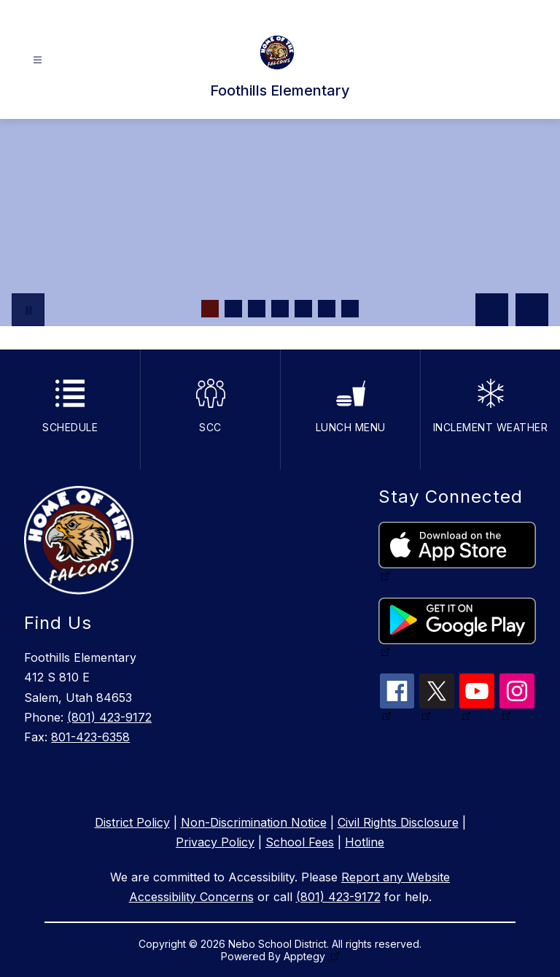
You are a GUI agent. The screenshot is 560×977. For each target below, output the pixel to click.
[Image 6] (327, 309)
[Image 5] (303, 309)
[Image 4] (280, 309)
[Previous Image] (492, 310)
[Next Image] (532, 310)
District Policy (132, 822)
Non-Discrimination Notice (254, 822)
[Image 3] (257, 309)
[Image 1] (210, 309)
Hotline (365, 842)
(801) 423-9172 (109, 717)
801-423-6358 (90, 737)
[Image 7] (350, 309)
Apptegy (306, 956)
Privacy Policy (215, 842)
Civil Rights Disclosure (398, 822)
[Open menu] (38, 60)
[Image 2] (233, 309)
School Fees (300, 842)
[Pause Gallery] (28, 310)
